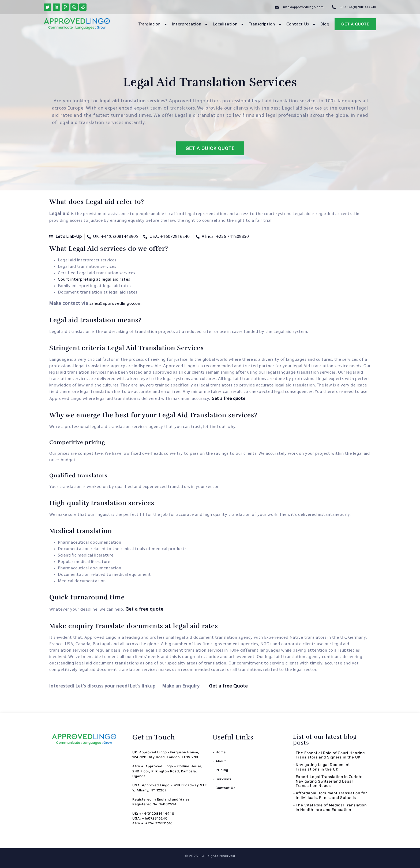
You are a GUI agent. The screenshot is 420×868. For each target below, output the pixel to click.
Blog (325, 24)
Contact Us (301, 24)
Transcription (265, 24)
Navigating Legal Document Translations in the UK (323, 767)
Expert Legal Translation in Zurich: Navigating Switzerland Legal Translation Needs (329, 781)
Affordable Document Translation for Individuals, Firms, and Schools (331, 795)
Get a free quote (228, 399)
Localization (229, 24)
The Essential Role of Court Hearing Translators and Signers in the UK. (330, 755)
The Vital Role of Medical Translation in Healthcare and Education (331, 807)
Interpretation (190, 24)
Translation (153, 24)
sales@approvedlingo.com (116, 304)
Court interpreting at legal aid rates (95, 280)
